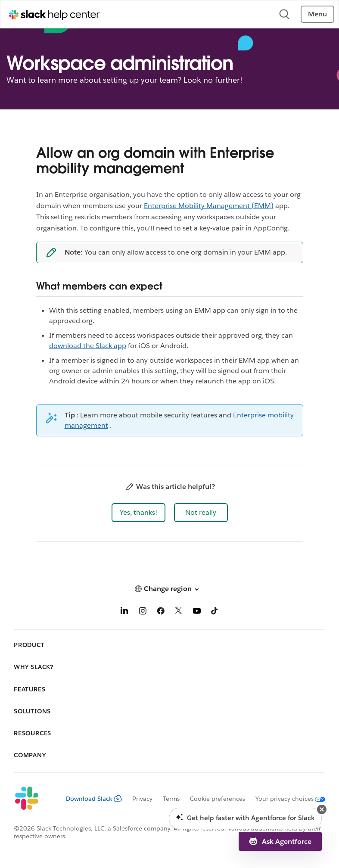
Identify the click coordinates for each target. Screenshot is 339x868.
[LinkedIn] (124, 612)
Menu (317, 14)
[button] (138, 513)
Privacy (142, 799)
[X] (179, 612)
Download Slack (94, 799)
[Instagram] (143, 612)
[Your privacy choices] (285, 799)
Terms (171, 799)
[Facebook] (161, 612)
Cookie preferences (218, 799)
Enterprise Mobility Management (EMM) (209, 206)
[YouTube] (197, 612)
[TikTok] (215, 612)
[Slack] (33, 799)
